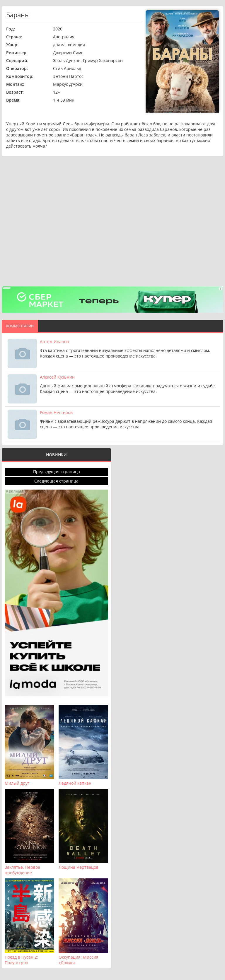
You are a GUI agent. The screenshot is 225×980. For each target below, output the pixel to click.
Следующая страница (56, 481)
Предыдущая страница (57, 472)
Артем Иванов (54, 342)
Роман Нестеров (56, 412)
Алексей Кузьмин (57, 377)
